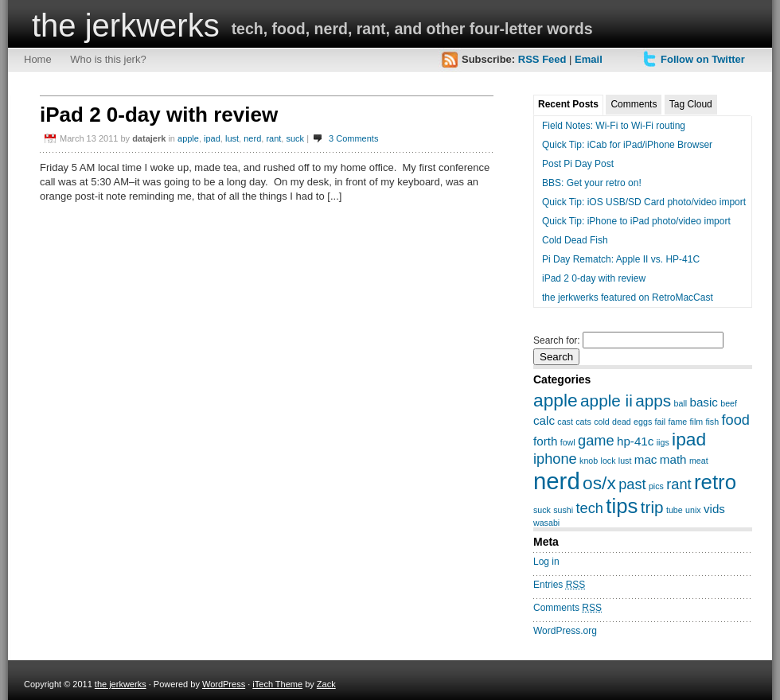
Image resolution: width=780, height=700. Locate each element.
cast (565, 422)
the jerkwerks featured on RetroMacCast (628, 297)
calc (544, 420)
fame (678, 422)
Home (38, 59)
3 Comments (353, 138)
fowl (568, 442)
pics (656, 486)
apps (653, 401)
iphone (555, 459)
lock (608, 461)
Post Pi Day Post (578, 164)
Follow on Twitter (703, 59)
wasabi (546, 523)
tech (590, 508)
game (596, 440)
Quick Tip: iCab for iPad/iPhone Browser (627, 145)
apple (188, 138)
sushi (563, 510)
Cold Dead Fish (575, 240)
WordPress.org (565, 631)
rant (273, 138)
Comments (634, 104)
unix (693, 510)
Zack (326, 684)
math (673, 459)
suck (295, 138)
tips (622, 506)
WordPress (224, 684)
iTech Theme (277, 684)
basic (703, 402)
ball (681, 403)
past (632, 484)
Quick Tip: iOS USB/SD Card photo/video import (644, 202)
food (735, 420)
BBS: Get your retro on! (592, 183)
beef (729, 403)
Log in (546, 562)
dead (622, 422)
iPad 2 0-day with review (159, 115)
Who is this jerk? (108, 59)
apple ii (606, 401)
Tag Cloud (691, 104)
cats (583, 422)
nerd (252, 138)
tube (675, 510)
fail (661, 422)
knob (589, 461)
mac (646, 459)
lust (232, 138)
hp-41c (635, 441)
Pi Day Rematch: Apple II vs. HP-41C (621, 259)
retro (715, 482)
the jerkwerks (126, 25)
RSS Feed (542, 59)
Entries (559, 585)
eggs (643, 422)
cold (602, 422)
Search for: (557, 340)
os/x (599, 483)
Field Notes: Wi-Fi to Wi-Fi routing (614, 126)
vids (714, 509)
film (697, 422)
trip (652, 507)
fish (713, 422)
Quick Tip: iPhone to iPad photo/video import (636, 221)
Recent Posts (568, 104)
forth (545, 441)
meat (699, 461)
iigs (663, 442)
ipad (212, 138)
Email (589, 59)
